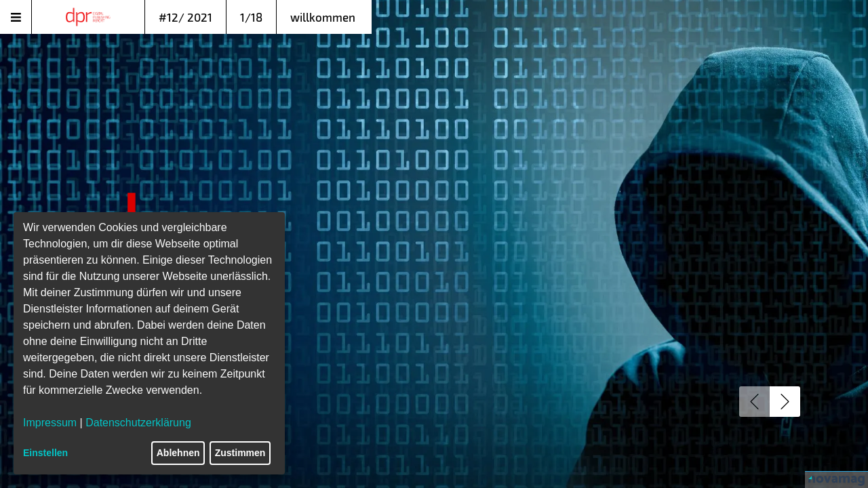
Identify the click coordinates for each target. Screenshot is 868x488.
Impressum (50, 423)
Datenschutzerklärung (138, 423)
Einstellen (45, 453)
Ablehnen (178, 453)
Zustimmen (240, 453)
